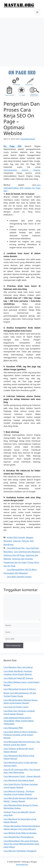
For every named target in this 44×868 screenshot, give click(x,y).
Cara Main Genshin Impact (19, 577)
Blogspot (8, 541)
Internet (17, 541)
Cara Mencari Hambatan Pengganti (20, 851)
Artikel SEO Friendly (16, 537)
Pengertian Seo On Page (15, 562)
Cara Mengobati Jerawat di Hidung (20, 689)
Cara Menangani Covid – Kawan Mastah (22, 776)
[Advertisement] (22, 41)
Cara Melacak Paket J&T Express (18, 678)
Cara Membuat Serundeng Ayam (19, 780)
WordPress (9, 544)
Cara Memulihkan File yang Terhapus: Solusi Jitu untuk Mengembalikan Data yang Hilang (21, 844)
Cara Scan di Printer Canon (16, 707)
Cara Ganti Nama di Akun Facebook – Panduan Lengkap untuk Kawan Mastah (21, 735)
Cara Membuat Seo (16, 548)
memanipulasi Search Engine (22, 170)
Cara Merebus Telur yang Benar (18, 667)
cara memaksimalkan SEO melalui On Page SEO (22, 188)
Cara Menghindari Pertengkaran (19, 837)
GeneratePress (22, 864)
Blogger (30, 537)
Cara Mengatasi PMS (13, 728)
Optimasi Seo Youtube (22, 559)
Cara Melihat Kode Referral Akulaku (20, 833)
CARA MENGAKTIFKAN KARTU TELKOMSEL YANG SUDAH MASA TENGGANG (19, 721)
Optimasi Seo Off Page (14, 555)
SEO (32, 541)
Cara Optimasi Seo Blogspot (27, 552)
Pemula (25, 541)
